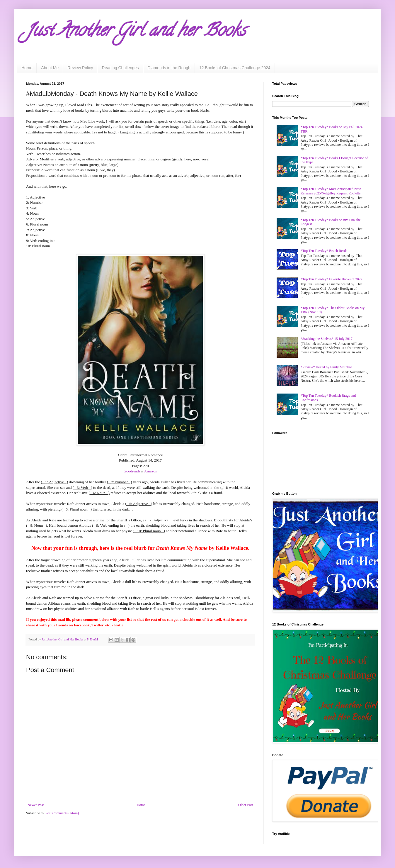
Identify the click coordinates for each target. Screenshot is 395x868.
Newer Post (36, 805)
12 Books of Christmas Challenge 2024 (235, 68)
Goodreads (132, 471)
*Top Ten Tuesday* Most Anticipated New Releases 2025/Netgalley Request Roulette (331, 191)
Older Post (246, 805)
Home (27, 68)
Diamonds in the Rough (169, 68)
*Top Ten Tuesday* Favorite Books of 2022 (332, 279)
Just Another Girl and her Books (136, 32)
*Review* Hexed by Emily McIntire (326, 367)
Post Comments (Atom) (62, 813)
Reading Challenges (120, 68)
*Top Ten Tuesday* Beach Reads (324, 251)
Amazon (151, 471)
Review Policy (80, 68)
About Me (50, 68)
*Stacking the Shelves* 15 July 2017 (327, 339)
